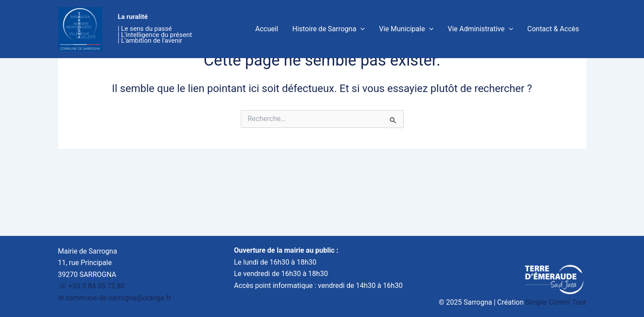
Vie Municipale (406, 29)
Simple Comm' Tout (556, 302)
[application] (361, 29)
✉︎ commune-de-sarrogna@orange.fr (115, 298)
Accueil (267, 29)
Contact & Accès (553, 29)
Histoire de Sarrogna (329, 29)
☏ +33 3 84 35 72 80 (92, 286)
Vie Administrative (480, 29)
